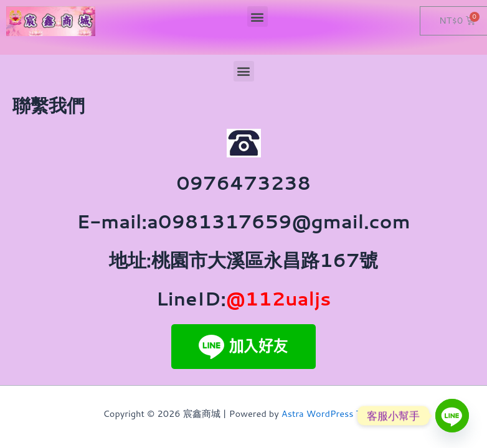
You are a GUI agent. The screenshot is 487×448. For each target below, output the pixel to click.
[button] (258, 16)
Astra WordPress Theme (333, 413)
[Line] (452, 416)
